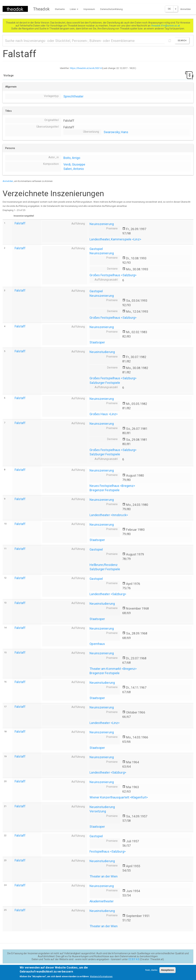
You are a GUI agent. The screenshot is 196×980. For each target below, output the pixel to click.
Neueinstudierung (102, 352)
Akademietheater (102, 901)
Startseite (60, 9)
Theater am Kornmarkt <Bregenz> (113, 669)
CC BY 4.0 (134, 959)
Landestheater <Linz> (105, 723)
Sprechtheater (73, 96)
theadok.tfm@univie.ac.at (166, 26)
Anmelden (186, 9)
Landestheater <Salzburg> (108, 594)
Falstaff (20, 223)
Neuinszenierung (102, 224)
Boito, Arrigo (72, 158)
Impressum (89, 9)
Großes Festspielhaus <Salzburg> (113, 275)
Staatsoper (97, 342)
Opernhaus (97, 644)
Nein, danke (151, 972)
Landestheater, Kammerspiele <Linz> (115, 239)
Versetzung (98, 811)
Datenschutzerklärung (111, 9)
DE (169, 9)
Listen (74, 9)
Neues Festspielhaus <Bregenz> (112, 486)
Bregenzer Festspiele (105, 490)
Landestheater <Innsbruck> (109, 515)
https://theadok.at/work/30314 (86, 68)
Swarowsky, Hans (116, 132)
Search (182, 40)
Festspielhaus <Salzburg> (107, 851)
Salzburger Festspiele (105, 383)
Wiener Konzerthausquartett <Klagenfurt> (119, 797)
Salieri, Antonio (74, 169)
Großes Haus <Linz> (104, 414)
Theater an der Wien (104, 876)
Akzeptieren (168, 972)
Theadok (41, 9)
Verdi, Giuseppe (74, 164)
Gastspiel (96, 249)
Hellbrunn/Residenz (104, 565)
